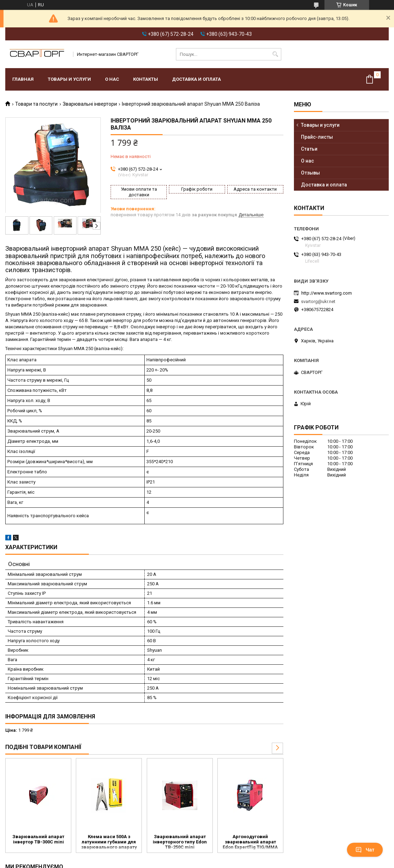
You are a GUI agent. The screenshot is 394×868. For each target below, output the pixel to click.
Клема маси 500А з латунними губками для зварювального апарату (109, 842)
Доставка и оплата (196, 79)
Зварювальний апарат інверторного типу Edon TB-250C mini (180, 842)
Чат (365, 850)
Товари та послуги (36, 104)
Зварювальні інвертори (90, 104)
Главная (23, 79)
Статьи (309, 149)
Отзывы (310, 173)
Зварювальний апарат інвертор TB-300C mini (38, 839)
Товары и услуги (69, 79)
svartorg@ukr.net (318, 301)
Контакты (146, 79)
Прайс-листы (317, 137)
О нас (112, 79)
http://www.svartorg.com (327, 293)
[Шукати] (275, 54)
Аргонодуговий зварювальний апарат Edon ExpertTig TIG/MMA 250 (250, 842)
